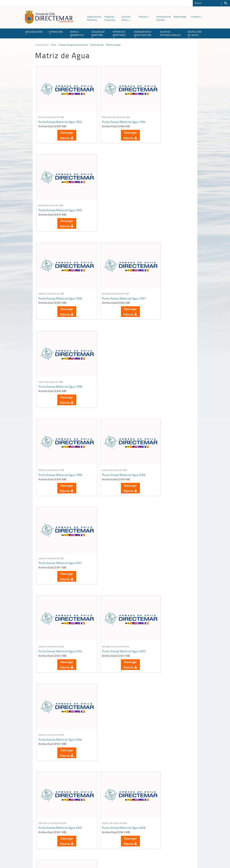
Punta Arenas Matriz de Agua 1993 (60, 114)
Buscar (226, 3)
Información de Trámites (163, 18)
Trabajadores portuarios (173, 825)
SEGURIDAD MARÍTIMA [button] (98, 34)
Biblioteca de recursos (79, 858)
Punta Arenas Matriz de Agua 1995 (167, 114)
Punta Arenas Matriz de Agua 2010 (167, 517)
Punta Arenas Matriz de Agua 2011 (60, 597)
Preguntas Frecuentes (110, 18)
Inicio (54, 45)
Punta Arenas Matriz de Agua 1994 (114, 114)
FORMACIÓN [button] (56, 32)
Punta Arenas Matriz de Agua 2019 (60, 758)
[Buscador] (207, 3)
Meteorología (180, 17)
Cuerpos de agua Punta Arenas (73, 45)
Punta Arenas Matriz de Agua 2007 (167, 436)
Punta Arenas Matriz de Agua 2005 (60, 436)
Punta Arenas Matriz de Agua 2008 (60, 517)
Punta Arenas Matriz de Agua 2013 (114, 597)
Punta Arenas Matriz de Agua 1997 (114, 194)
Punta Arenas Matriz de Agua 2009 (114, 517)
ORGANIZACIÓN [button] (34, 32)
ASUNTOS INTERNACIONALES (170, 33)
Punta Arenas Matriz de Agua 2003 (114, 356)
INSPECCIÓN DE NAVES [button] (194, 34)
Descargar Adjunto (62, 127)
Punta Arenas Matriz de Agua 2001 (167, 275)
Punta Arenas (97, 45)
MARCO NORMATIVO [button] (77, 34)
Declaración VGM (170, 829)
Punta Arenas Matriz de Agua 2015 (60, 678)
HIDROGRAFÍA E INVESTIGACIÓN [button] (143, 34)
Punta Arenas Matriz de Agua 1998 (167, 194)
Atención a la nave (171, 821)
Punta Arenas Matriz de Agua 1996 (60, 194)
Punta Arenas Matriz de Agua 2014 (167, 597)
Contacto (196, 17)
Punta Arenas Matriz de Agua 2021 (114, 758)
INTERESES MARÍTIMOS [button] (119, 34)
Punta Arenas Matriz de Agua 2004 (167, 356)
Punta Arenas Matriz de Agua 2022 (167, 758)
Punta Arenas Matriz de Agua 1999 (60, 275)
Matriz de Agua (113, 45)
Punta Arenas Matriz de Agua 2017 (167, 678)
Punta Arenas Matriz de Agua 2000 (114, 275)
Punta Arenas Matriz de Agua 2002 (60, 356)
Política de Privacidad (57, 858)
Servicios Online (126, 18)
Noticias (144, 17)
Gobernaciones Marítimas (94, 18)
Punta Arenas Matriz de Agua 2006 (114, 436)
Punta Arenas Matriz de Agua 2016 (114, 678)
